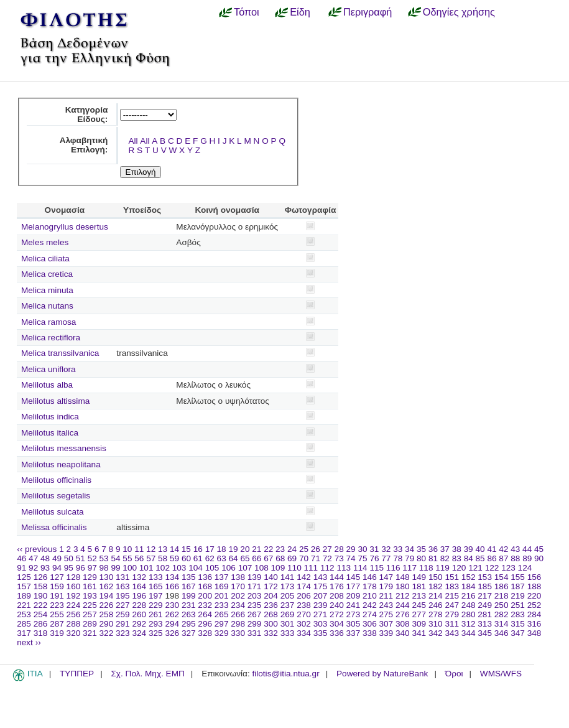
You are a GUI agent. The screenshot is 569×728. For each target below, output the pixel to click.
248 (469, 605)
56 (139, 558)
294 (172, 624)
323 (123, 633)
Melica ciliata (45, 259)
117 (409, 568)
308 (403, 624)
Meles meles (45, 242)
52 (92, 558)
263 (189, 614)
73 (339, 558)
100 (130, 568)
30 (362, 549)
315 (518, 624)
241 (354, 605)
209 (354, 596)
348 (534, 633)
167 (189, 586)
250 (502, 605)
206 (304, 596)
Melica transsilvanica (60, 353)
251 (518, 605)
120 (459, 568)
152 (469, 577)
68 (280, 558)
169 (222, 586)
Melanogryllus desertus (65, 227)
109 (278, 568)
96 (81, 568)
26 (316, 549)
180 (403, 586)
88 (515, 558)
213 (419, 596)
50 (69, 558)
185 (485, 586)
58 (163, 558)
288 (74, 624)
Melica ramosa (49, 322)
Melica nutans (47, 306)
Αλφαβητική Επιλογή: (84, 145)
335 (321, 633)
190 (41, 596)
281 (485, 614)
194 (107, 596)
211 (386, 596)
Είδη (300, 12)
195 (123, 596)
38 (457, 549)
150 (436, 577)
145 (354, 577)
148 (403, 577)
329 (222, 633)
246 (436, 605)
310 (436, 624)
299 (255, 624)
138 (238, 577)
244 (403, 605)
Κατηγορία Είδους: (87, 114)
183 (452, 586)
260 (139, 614)
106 (229, 568)
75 (362, 558)
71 (316, 558)
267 (255, 614)
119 (442, 568)
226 (107, 605)
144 (337, 577)
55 (127, 558)
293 (156, 624)
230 (172, 605)
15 (186, 549)
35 (421, 549)
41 (492, 549)
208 (337, 596)
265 (222, 614)
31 (374, 549)
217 (485, 596)
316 (534, 624)
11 (139, 549)
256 (74, 614)
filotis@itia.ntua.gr (285, 674)
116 (393, 568)
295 (189, 624)
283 (518, 614)
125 (24, 577)
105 (212, 568)
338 (370, 633)
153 (485, 577)
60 (186, 558)
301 (288, 624)
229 (156, 605)
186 (502, 586)
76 (374, 558)
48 (45, 558)
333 (288, 633)
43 (515, 549)
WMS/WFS (501, 674)
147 (386, 577)
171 (255, 586)
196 (139, 596)
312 (469, 624)
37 (445, 549)
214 (436, 596)
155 (518, 577)
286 (41, 624)
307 (386, 624)
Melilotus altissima (55, 401)
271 (321, 614)
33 (398, 549)
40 (480, 549)
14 (174, 549)
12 (151, 549)
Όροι (454, 674)
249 (485, 605)
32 (386, 549)
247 (452, 605)
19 (233, 549)
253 (24, 614)
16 (198, 549)
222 (41, 605)
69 (292, 558)
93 (45, 568)
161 (90, 586)
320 (74, 633)
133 (156, 577)
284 (534, 614)
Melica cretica (47, 274)
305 (354, 624)
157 (24, 586)
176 (337, 586)
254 (41, 614)
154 (502, 577)
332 (271, 633)
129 (90, 577)
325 (156, 633)
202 (238, 596)
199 (189, 596)
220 (534, 596)
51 (81, 558)
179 (386, 586)
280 (469, 614)
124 (525, 568)
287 (57, 624)
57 (151, 558)
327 (189, 633)
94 (57, 568)
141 (288, 577)
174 (304, 586)
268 (271, 614)
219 (518, 596)
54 (115, 558)
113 (344, 568)
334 (304, 633)
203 (255, 596)
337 (354, 633)
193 (90, 596)
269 (288, 614)
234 (238, 605)
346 (502, 633)
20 (245, 549)
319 (57, 633)
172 (271, 586)
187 (518, 586)
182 (436, 586)
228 (139, 605)
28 (339, 549)
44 (527, 549)
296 (205, 624)
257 (90, 614)
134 (172, 577)
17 (210, 549)
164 (139, 586)
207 (321, 596)
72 (327, 558)
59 (174, 558)
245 (419, 605)
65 (245, 558)
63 (222, 558)
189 (24, 596)
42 (503, 549)
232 (205, 605)
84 (469, 558)
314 (502, 624)
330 (238, 633)
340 (403, 633)
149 (419, 577)
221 (24, 605)
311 (452, 624)
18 (222, 549)
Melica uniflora (49, 369)
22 (268, 549)
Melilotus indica (50, 417)
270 (304, 614)
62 (210, 558)
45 (539, 549)
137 (222, 577)
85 (480, 558)
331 (255, 633)
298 (238, 624)
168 (205, 586)
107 (245, 568)
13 (163, 549)
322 (107, 633)
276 (403, 614)
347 (518, 633)
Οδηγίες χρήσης (459, 12)
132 (139, 577)
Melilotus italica (50, 433)
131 (123, 577)
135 (189, 577)
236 (271, 605)
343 (452, 633)
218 (502, 596)
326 (172, 633)
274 (370, 614)
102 (163, 568)
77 (386, 558)
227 (123, 605)
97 (92, 568)
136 (205, 577)
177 (354, 586)
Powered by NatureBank (382, 674)
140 (271, 577)
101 (146, 568)
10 (127, 549)
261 (156, 614)
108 (261, 568)
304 (337, 624)
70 (304, 558)
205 (288, 596)
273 (354, 614)
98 (104, 568)
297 (222, 624)
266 (238, 614)
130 (107, 577)
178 (370, 586)
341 (419, 633)
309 (419, 624)
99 (115, 568)
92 (33, 568)
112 (327, 568)
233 (222, 605)
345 (485, 633)
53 (104, 558)
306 (370, 624)
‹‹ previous (37, 549)
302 (304, 624)
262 (172, 614)
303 (321, 624)
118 (426, 568)
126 (41, 577)
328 (205, 633)
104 (196, 568)
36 (433, 549)
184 (469, 586)
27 (327, 549)
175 (321, 586)
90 (539, 558)
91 (21, 568)
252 (534, 605)
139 (255, 577)
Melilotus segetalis (56, 496)
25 (304, 549)
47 (33, 558)
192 (74, 596)
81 (433, 558)
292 (139, 624)
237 (288, 605)
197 (156, 596)
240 (337, 605)
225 (90, 605)
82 (445, 558)
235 (255, 605)
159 (57, 586)
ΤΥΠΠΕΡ (77, 674)
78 (398, 558)
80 (421, 558)
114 (360, 568)
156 (534, 577)
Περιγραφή (368, 12)
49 (57, 558)
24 (292, 549)
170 (238, 586)
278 (436, 614)
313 (485, 624)
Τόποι (247, 12)
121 (475, 568)
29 (351, 549)
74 (351, 558)
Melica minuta (47, 290)
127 (57, 577)
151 (452, 577)
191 (57, 596)
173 (288, 586)
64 (234, 558)
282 (502, 614)
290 (107, 624)
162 (107, 586)
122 (492, 568)
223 (57, 605)
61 (198, 558)
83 (457, 558)
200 (205, 596)
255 (57, 614)
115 (377, 568)
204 (271, 596)
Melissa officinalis (54, 527)
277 (419, 614)
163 (123, 586)
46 (21, 558)
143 (321, 577)
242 (370, 605)
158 (41, 586)
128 (74, 577)
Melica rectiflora (51, 338)
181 (419, 586)
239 (321, 605)
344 (469, 633)
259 (123, 614)
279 (452, 614)
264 (205, 614)
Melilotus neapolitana (61, 464)
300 (271, 624)
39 (469, 549)
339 (386, 633)
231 (189, 605)
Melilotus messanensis (64, 448)
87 (503, 558)
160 (74, 586)
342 (436, 633)
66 (257, 558)
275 (386, 614)
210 (370, 596)
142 (304, 577)
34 (409, 549)
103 (179, 568)
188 (534, 586)
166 (172, 586)
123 (508, 568)
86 (492, 558)
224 (74, 605)
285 (24, 624)
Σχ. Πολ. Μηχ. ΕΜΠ (147, 674)
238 (304, 605)
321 (90, 633)
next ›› (29, 642)
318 (41, 633)
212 (403, 596)
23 (280, 549)
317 (24, 633)
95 (69, 568)
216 (469, 596)
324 (139, 633)
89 (527, 558)
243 (386, 605)
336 (337, 633)
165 (156, 586)
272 (337, 614)
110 (294, 568)
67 (268, 558)
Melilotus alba (47, 385)
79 (409, 558)
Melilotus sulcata (53, 512)
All (133, 141)
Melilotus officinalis (56, 480)
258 (107, 614)
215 (452, 596)
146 (370, 577)
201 (222, 596)
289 (90, 624)
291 (123, 624)
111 (311, 568)
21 (257, 549)
